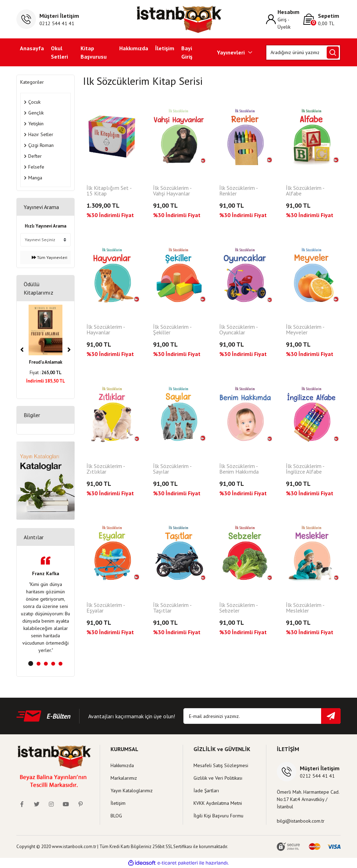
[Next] (69, 350)
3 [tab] (46, 664)
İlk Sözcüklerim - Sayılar (172, 469)
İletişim (165, 48)
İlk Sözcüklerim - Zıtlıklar (106, 469)
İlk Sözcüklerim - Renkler (238, 191)
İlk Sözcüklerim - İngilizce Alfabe (305, 469)
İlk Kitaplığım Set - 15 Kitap (109, 191)
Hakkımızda (134, 48)
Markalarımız (124, 778)
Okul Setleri (59, 52)
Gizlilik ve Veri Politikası (218, 778)
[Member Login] (285, 19)
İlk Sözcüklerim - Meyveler (305, 330)
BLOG (116, 816)
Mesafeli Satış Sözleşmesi (221, 765)
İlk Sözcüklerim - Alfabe (305, 191)
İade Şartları (206, 791)
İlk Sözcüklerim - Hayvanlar (106, 330)
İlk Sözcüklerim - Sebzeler (238, 608)
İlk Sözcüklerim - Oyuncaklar (238, 330)
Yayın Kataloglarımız (132, 791)
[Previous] (22, 350)
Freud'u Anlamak (46, 362)
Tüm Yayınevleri (50, 257)
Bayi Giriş (187, 52)
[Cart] (322, 19)
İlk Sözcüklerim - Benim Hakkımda (239, 469)
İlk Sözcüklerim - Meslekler (305, 608)
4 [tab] (53, 664)
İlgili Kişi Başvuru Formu (218, 816)
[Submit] (331, 716)
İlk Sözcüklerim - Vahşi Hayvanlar (172, 191)
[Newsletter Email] (262, 716)
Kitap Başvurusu (94, 52)
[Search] (303, 53)
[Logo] (179, 19)
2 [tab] (39, 664)
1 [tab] (31, 663)
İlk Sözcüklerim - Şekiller (172, 330)
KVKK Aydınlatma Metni (218, 803)
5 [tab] (60, 664)
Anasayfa (32, 48)
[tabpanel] (45, 605)
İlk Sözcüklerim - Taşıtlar (172, 608)
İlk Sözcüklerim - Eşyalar (106, 608)
